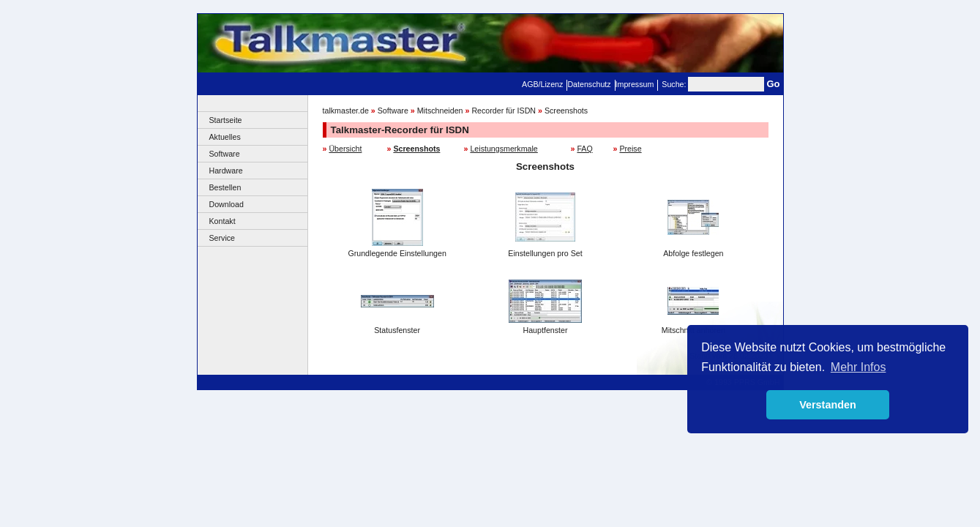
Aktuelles (225, 137)
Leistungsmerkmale (504, 149)
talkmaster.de (346, 111)
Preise (630, 149)
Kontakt (222, 221)
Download (227, 204)
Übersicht (345, 149)
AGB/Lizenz (542, 84)
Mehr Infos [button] (859, 367)
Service (222, 238)
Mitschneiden (440, 111)
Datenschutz (589, 84)
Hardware (226, 171)
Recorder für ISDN (504, 111)
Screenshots (566, 111)
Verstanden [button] (828, 405)
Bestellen (225, 187)
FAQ (584, 149)
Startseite (226, 120)
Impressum (635, 84)
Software (225, 154)
